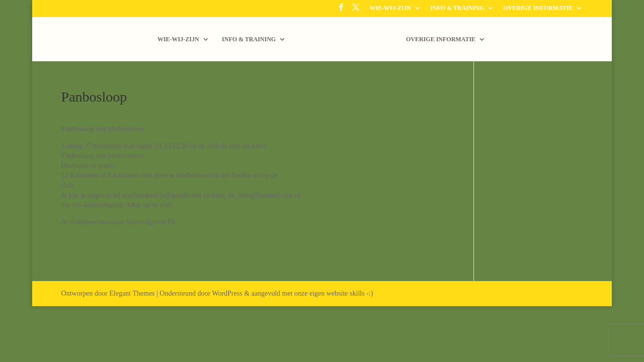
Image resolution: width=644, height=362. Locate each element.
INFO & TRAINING (457, 8)
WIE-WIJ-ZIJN (390, 8)
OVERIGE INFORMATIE (538, 8)
